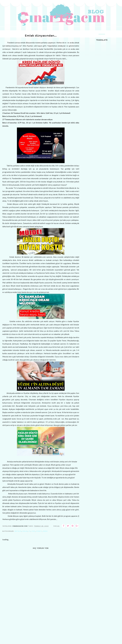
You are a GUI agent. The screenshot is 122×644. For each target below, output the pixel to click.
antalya (18, 531)
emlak (25, 531)
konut (39, 531)
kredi (45, 531)
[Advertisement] (41, 627)
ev (30, 531)
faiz (33, 531)
